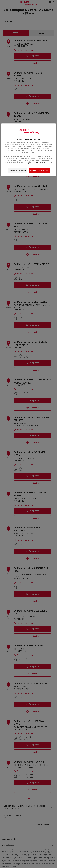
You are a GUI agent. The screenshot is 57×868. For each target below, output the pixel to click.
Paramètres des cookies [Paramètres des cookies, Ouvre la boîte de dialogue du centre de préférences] (18, 170)
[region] (28, 150)
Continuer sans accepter (28, 137)
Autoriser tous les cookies (39, 170)
